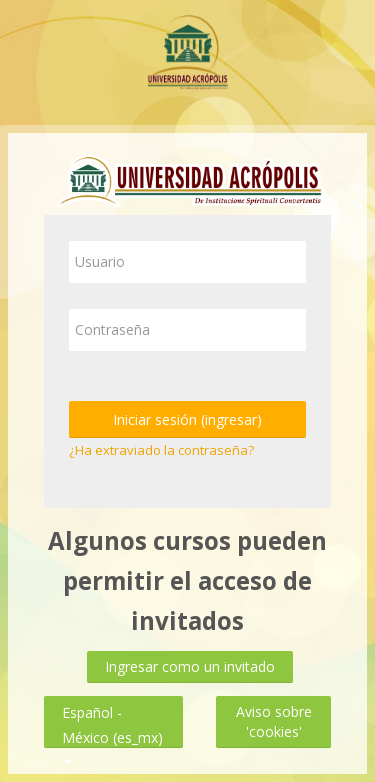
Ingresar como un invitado (190, 666)
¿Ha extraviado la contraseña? (161, 450)
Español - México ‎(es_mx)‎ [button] (112, 708)
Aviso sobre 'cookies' (274, 721)
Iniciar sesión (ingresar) (187, 419)
